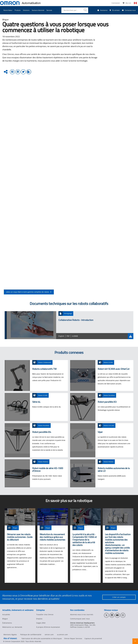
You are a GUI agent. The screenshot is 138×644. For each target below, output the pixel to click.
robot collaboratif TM (33, 206)
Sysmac (91, 180)
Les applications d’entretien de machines (22, 271)
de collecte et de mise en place (57, 271)
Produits (18, 10)
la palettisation (54, 128)
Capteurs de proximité (93, 638)
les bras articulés (19, 169)
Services (49, 10)
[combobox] (75, 10)
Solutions (26, 10)
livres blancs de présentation (70, 217)
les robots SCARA (65, 169)
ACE (83, 180)
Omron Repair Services (73, 638)
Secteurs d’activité (38, 10)
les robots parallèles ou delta (41, 169)
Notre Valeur (8, 10)
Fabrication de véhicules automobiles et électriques (42, 638)
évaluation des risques (53, 195)
